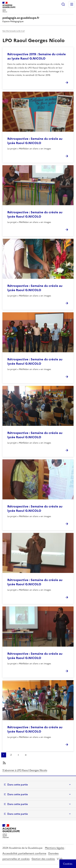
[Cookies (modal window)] (68, 864)
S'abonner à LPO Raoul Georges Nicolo (25, 770)
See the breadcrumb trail (14, 31)
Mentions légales (55, 848)
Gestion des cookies (43, 859)
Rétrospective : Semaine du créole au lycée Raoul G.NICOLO (35, 141)
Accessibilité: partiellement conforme (24, 853)
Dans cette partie (18, 785)
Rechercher (63, 4)
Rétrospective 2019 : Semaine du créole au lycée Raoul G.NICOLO (37, 56)
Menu (72, 4)
